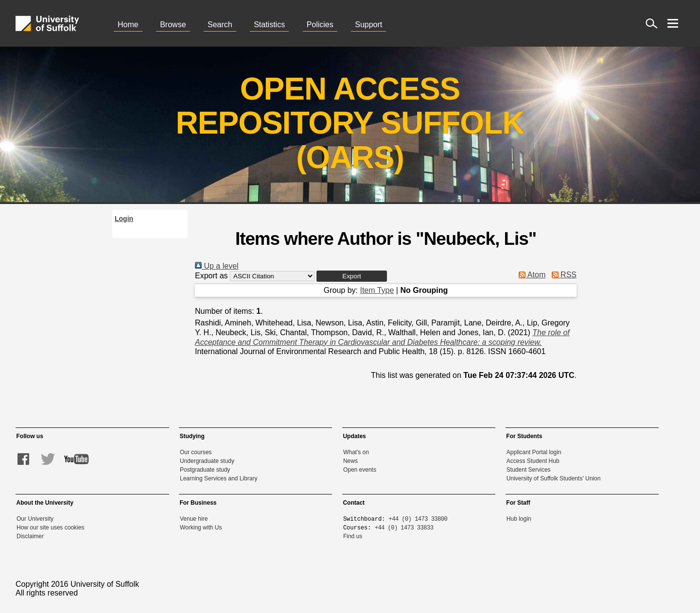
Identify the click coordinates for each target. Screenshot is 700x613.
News (350, 461)
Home (128, 25)
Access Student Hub (533, 461)
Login (124, 219)
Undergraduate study (207, 461)
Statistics (269, 25)
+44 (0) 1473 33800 (418, 519)
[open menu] (673, 23)
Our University (35, 519)
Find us (353, 536)
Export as (211, 276)
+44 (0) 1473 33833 (404, 527)
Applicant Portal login (534, 452)
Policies (320, 25)
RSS (562, 275)
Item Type (377, 290)
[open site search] (651, 23)
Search (220, 25)
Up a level (217, 266)
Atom (530, 275)
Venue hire (194, 519)
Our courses (196, 452)
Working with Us (201, 528)
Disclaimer (30, 536)
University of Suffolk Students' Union (554, 478)
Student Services (529, 470)
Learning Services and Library (219, 478)
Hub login (519, 519)
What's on (356, 452)
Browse (173, 25)
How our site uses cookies (50, 528)
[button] (352, 276)
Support (368, 25)
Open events (360, 470)
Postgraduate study (205, 470)
